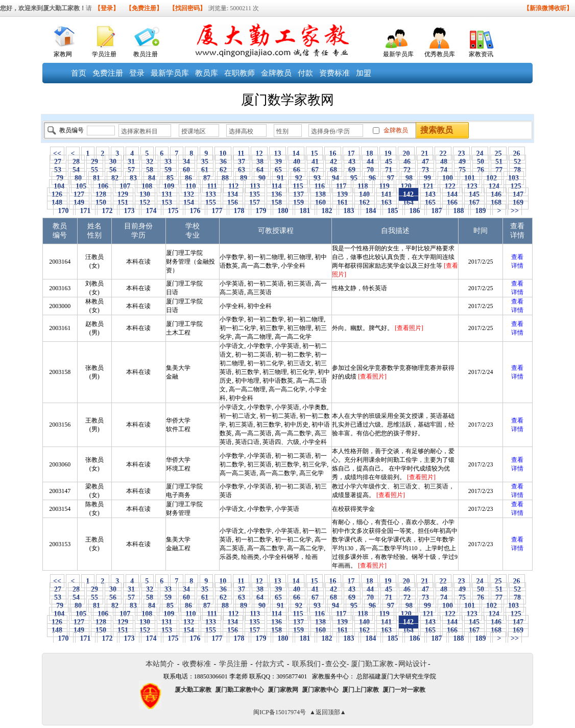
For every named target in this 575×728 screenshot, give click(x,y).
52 (518, 162)
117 (341, 186)
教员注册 (146, 54)
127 (79, 194)
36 (223, 162)
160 (321, 203)
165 (430, 203)
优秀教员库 (440, 54)
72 (407, 170)
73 (426, 170)
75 (462, 170)
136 (277, 194)
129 (123, 194)
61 (205, 170)
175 (173, 211)
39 (279, 162)
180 (283, 211)
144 (452, 194)
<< (57, 154)
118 (363, 186)
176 (195, 211)
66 (297, 170)
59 (168, 170)
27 (58, 162)
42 (334, 162)
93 (317, 178)
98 (409, 178)
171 (85, 211)
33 (168, 162)
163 (387, 203)
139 (343, 194)
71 (389, 170)
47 (426, 162)
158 (277, 203)
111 (212, 186)
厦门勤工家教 (372, 664)
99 (428, 178)
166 (452, 203)
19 (388, 154)
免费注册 (108, 73)
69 (352, 170)
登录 (137, 73)
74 (444, 170)
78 (518, 170)
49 (462, 162)
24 (480, 154)
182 (327, 211)
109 (169, 186)
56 (113, 170)
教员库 (207, 73)
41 (315, 162)
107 (125, 186)
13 (278, 154)
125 (516, 186)
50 (481, 162)
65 (279, 170)
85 (170, 178)
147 (518, 194)
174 (151, 211)
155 (211, 203)
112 (233, 186)
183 (349, 211)
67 (315, 170)
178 (239, 211)
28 (76, 162)
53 (58, 170)
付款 (305, 73)
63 (242, 170)
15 (314, 154)
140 (365, 194)
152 (145, 203)
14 (296, 154)
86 (189, 178)
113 (255, 186)
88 (225, 178)
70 (370, 170)
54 (76, 170)
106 (103, 186)
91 (281, 178)
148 (57, 203)
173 (129, 211)
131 (167, 194)
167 (474, 203)
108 (147, 186)
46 (407, 162)
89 (244, 178)
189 (481, 211)
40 (297, 162)
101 (470, 178)
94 (336, 178)
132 (189, 194)
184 (371, 211)
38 (260, 162)
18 (369, 154)
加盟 (364, 73)
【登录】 (107, 8)
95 (354, 178)
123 (472, 186)
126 (57, 194)
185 (393, 211)
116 (319, 186)
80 (78, 178)
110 (191, 186)
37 (242, 162)
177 (217, 211)
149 (79, 203)
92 (299, 178)
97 (391, 178)
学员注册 (104, 54)
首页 (79, 73)
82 (115, 178)
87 (207, 178)
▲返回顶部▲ (328, 712)
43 (352, 162)
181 (305, 211)
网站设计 (413, 664)
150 (101, 203)
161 (343, 203)
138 (321, 194)
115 (298, 186)
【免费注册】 (144, 8)
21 (425, 154)
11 (241, 154)
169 (518, 203)
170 (63, 211)
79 (60, 178)
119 (384, 186)
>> (515, 211)
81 (97, 178)
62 (223, 170)
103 (514, 178)
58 (150, 170)
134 (233, 194)
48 (444, 162)
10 (223, 154)
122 (450, 186)
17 (351, 154)
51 (499, 162)
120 (406, 186)
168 (496, 203)
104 (59, 186)
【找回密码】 (187, 8)
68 (334, 170)
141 (387, 194)
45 (389, 162)
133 (211, 194)
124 (494, 186)
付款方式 (270, 664)
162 (365, 203)
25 (498, 154)
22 (443, 154)
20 (406, 154)
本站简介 (160, 664)
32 (150, 162)
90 (262, 178)
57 (131, 170)
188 (459, 211)
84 (152, 178)
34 (187, 162)
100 (448, 178)
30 (113, 162)
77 (499, 170)
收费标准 (197, 664)
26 (517, 154)
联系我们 (306, 664)
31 (131, 162)
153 (167, 203)
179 (261, 211)
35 (205, 162)
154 (189, 203)
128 (101, 194)
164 (409, 203)
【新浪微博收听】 (548, 8)
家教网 (63, 54)
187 (437, 211)
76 (481, 170)
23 (461, 154)
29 (95, 162)
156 (233, 203)
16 (333, 154)
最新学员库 (398, 54)
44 (370, 162)
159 (299, 203)
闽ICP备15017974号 (280, 712)
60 (187, 170)
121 (428, 186)
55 (95, 170)
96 (373, 178)
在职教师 (239, 73)
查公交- (337, 664)
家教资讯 (481, 54)
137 (299, 194)
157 (255, 203)
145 (474, 194)
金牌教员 (276, 73)
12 (259, 154)
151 (123, 203)
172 (107, 211)
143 (430, 194)
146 (496, 194)
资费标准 (334, 73)
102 (492, 178)
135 (255, 194)
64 (260, 170)
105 (81, 186)
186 (415, 211)
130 (145, 194)
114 (277, 186)
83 (134, 178)
